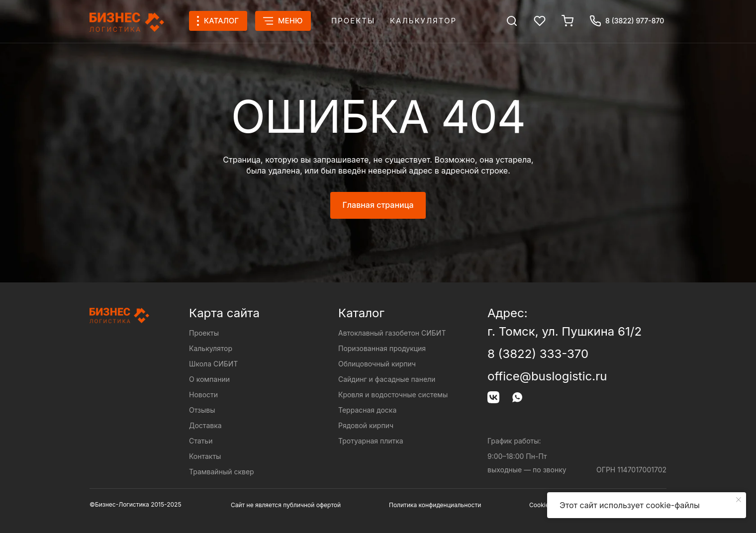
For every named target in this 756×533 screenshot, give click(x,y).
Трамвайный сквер (222, 472)
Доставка (205, 425)
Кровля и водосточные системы (393, 395)
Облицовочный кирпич (377, 364)
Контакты (205, 456)
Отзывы (202, 410)
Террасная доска (367, 410)
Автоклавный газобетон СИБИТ (392, 333)
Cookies (541, 505)
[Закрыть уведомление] (739, 500)
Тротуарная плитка (371, 441)
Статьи (201, 441)
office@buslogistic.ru (547, 376)
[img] (512, 21)
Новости (203, 395)
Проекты (353, 21)
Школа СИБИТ (213, 364)
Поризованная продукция (382, 348)
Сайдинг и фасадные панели (387, 379)
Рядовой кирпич (366, 425)
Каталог (361, 313)
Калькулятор (423, 21)
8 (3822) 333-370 (538, 354)
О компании (209, 379)
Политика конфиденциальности (435, 505)
